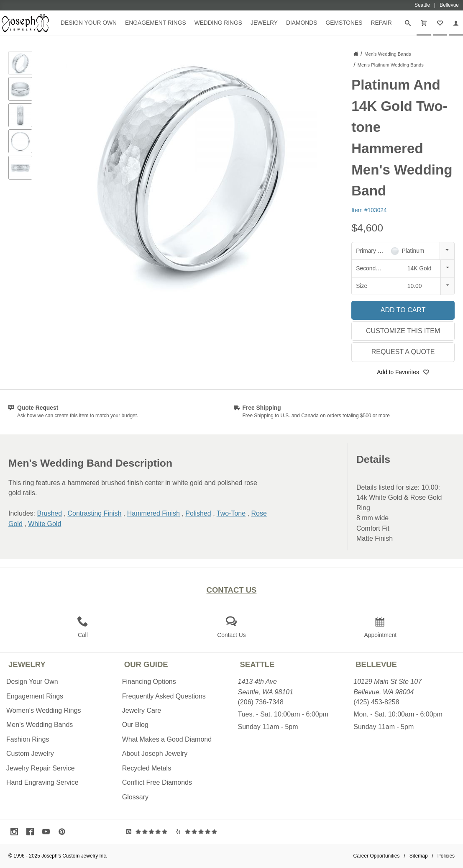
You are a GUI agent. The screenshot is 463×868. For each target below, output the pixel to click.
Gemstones (344, 23)
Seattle (257, 664)
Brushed (49, 513)
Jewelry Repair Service (41, 768)
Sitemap (419, 856)
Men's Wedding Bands (40, 725)
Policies (446, 856)
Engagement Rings (156, 23)
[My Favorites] (440, 23)
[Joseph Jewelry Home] (356, 54)
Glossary (135, 797)
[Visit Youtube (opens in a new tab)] (48, 832)
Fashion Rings (28, 739)
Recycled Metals (147, 768)
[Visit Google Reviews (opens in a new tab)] (149, 832)
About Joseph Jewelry (155, 754)
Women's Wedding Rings (44, 710)
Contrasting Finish (94, 513)
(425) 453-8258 (376, 702)
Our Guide (146, 664)
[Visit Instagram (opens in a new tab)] (16, 832)
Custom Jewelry (30, 754)
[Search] (408, 23)
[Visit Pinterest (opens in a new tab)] (64, 832)
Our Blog (135, 725)
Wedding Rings (218, 23)
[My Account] (456, 23)
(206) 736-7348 (261, 702)
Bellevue (376, 664)
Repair (381, 23)
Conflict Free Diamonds (157, 782)
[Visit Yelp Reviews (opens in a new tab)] (198, 832)
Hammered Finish (153, 513)
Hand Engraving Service (42, 782)
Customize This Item (403, 331)
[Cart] (424, 23)
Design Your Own (89, 23)
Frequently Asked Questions (164, 696)
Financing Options (149, 682)
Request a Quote (403, 352)
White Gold (45, 524)
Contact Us (232, 590)
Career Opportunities (377, 856)
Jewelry (264, 23)
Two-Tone (231, 513)
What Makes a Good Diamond (167, 739)
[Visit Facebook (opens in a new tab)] (32, 832)
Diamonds (302, 23)
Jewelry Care (142, 710)
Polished (198, 513)
